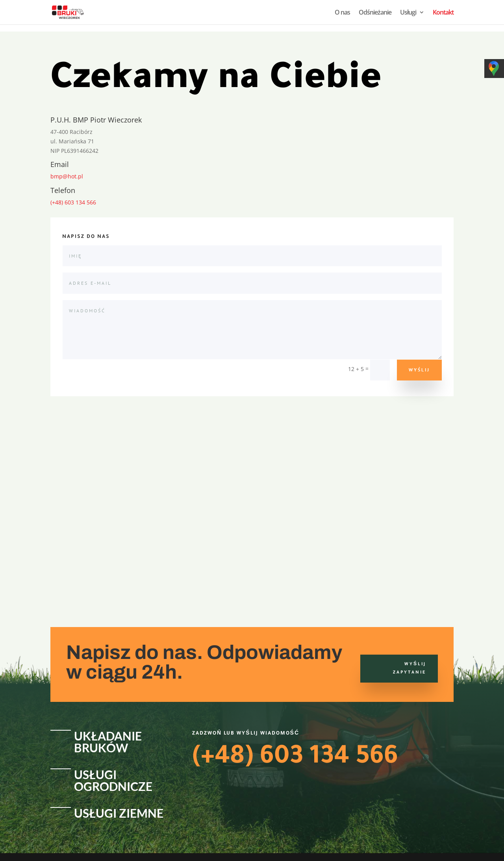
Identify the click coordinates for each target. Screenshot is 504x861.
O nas (342, 13)
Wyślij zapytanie (409, 668)
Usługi (408, 13)
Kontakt (443, 13)
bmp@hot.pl (67, 176)
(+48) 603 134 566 (73, 202)
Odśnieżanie (375, 13)
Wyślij (419, 370)
